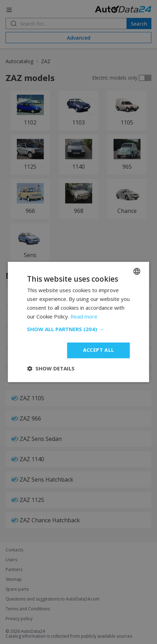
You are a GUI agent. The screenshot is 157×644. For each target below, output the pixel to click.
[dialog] (78, 322)
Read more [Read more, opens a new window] (84, 316)
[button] (78, 329)
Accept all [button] (99, 350)
